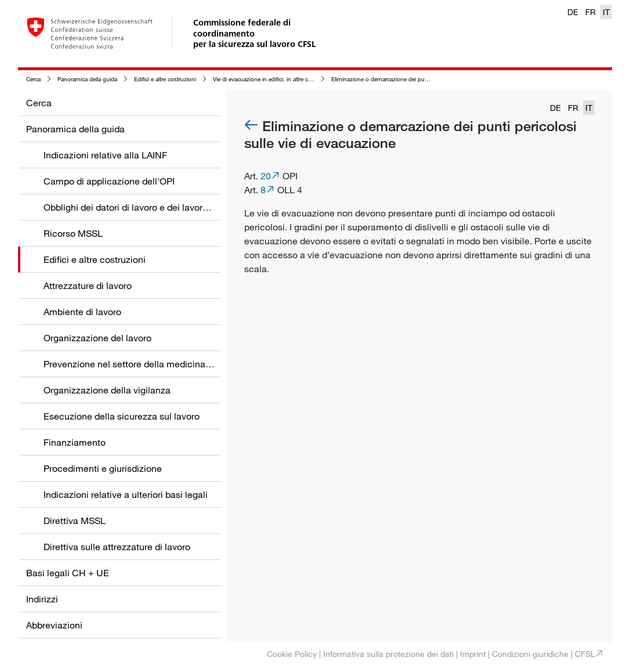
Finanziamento (75, 442)
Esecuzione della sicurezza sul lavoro (122, 416)
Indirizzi (42, 599)
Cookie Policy (292, 654)
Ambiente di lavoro (82, 312)
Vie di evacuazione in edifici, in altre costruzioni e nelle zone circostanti (303, 79)
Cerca (33, 79)
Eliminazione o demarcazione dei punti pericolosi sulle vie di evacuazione (425, 79)
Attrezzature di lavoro (88, 286)
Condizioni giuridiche (530, 654)
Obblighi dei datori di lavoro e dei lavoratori (132, 207)
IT (606, 12)
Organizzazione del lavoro (97, 338)
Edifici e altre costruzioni (165, 79)
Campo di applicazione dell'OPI (109, 181)
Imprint (473, 654)
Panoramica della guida (87, 79)
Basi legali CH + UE (68, 573)
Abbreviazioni (54, 625)
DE (573, 12)
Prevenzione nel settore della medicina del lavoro (146, 364)
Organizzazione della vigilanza (107, 390)
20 (266, 176)
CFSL (585, 654)
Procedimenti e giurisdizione (103, 468)
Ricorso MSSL (73, 233)
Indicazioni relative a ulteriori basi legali (126, 494)
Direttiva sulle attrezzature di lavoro (117, 547)
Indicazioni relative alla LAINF (105, 155)
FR (591, 12)
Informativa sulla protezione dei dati (388, 654)
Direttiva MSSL (75, 521)
